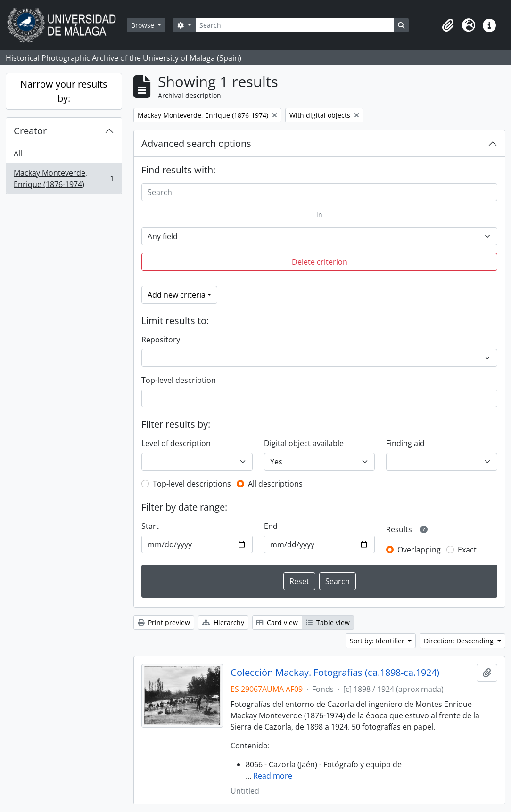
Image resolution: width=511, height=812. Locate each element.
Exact (467, 550)
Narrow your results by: (64, 91)
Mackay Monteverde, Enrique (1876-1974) (64, 179)
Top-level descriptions (192, 484)
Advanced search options (196, 143)
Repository (161, 340)
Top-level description (179, 380)
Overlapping (419, 550)
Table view (328, 622)
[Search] (295, 25)
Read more (273, 776)
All (18, 154)
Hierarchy (223, 622)
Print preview (164, 622)
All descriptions (275, 484)
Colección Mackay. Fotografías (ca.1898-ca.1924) (335, 673)
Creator (30, 131)
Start (150, 526)
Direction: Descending (460, 641)
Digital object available (304, 443)
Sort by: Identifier (378, 641)
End (271, 526)
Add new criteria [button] (177, 295)
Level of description (176, 443)
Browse (144, 25)
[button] (448, 25)
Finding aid (405, 443)
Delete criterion (320, 262)
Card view (277, 622)
